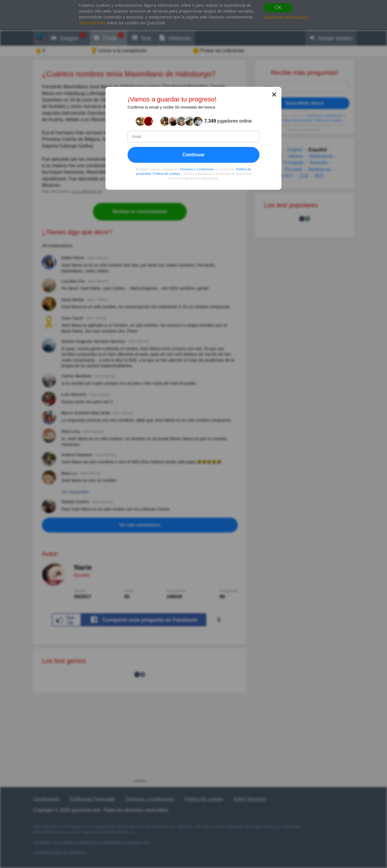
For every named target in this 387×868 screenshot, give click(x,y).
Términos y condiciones (197, 169)
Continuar (193, 155)
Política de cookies (166, 174)
